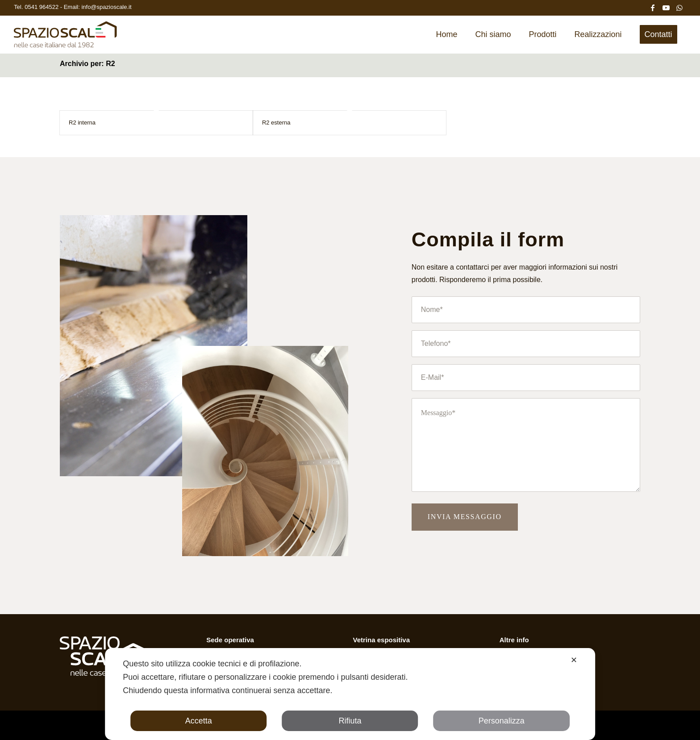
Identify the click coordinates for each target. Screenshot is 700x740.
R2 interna (82, 123)
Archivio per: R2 (87, 64)
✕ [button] (574, 660)
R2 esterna (276, 123)
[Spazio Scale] (65, 37)
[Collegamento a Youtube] (666, 7)
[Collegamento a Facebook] (653, 7)
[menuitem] (446, 34)
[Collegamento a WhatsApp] (679, 7)
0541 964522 (42, 7)
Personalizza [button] (502, 721)
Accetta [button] (199, 721)
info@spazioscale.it (106, 7)
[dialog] (350, 694)
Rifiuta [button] (350, 721)
